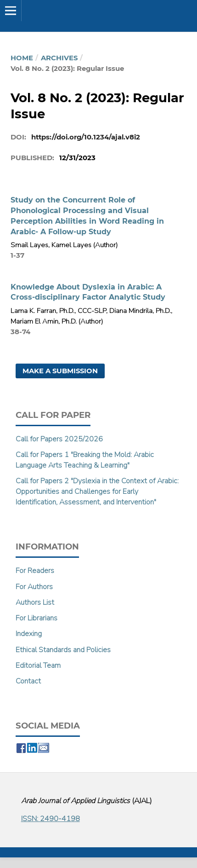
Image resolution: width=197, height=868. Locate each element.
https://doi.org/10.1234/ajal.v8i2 (86, 137)
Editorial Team (38, 665)
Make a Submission (60, 371)
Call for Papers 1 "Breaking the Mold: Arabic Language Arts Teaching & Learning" (85, 460)
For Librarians (37, 618)
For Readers (35, 571)
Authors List (35, 602)
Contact (28, 681)
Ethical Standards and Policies (63, 650)
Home (22, 58)
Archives (59, 58)
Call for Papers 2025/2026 (59, 439)
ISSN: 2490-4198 (51, 819)
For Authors (34, 587)
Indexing (29, 634)
